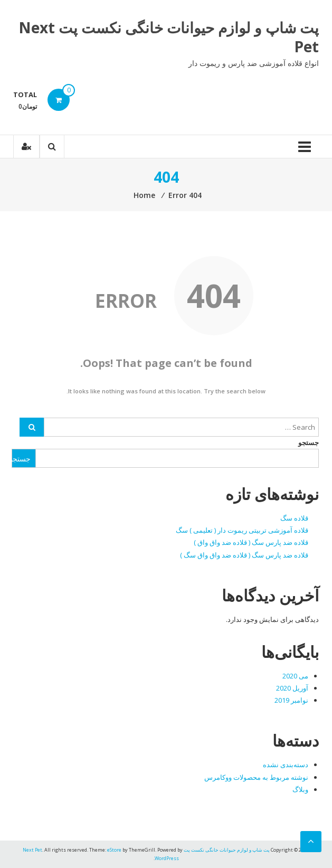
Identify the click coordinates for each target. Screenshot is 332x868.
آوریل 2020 (292, 688)
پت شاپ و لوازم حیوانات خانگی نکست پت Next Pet (169, 37)
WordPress (167, 858)
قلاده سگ (294, 518)
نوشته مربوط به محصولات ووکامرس (256, 777)
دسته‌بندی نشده (286, 765)
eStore (114, 850)
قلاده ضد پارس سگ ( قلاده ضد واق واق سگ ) (244, 555)
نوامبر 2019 (291, 700)
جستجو (309, 442)
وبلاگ (300, 789)
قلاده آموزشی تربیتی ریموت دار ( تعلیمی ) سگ (242, 530)
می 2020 (295, 676)
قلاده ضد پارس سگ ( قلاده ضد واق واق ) (251, 542)
